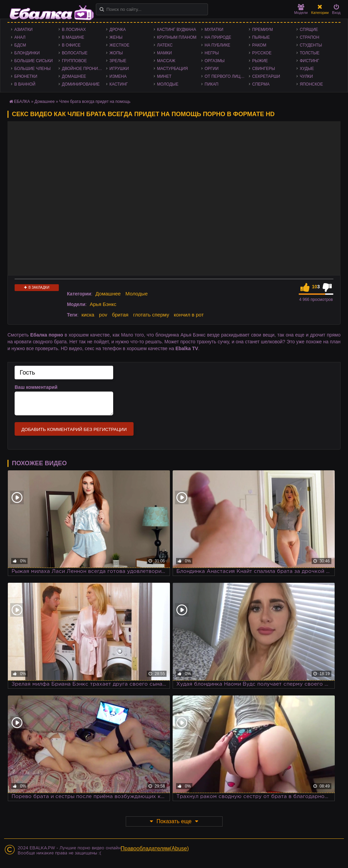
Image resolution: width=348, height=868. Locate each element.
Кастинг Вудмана (177, 30)
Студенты (311, 45)
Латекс (165, 45)
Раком (259, 45)
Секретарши (266, 76)
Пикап (212, 84)
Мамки (164, 53)
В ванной (25, 84)
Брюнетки (26, 76)
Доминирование (81, 84)
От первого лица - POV (227, 76)
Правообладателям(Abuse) (155, 848)
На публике (217, 45)
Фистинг (309, 61)
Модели (301, 9)
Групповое (74, 61)
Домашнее (74, 76)
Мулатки (214, 30)
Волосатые (75, 53)
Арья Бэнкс (103, 304)
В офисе (71, 45)
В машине (73, 37)
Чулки (306, 76)
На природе (218, 37)
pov (103, 315)
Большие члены (32, 69)
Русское (262, 53)
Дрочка (118, 30)
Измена (118, 76)
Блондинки (27, 53)
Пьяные (261, 37)
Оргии (212, 69)
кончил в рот (189, 315)
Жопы (116, 53)
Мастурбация (172, 69)
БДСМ (20, 45)
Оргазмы (215, 61)
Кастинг (119, 84)
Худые (307, 69)
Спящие (309, 30)
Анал (20, 37)
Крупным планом (177, 37)
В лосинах (74, 30)
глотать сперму (151, 315)
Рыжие (260, 61)
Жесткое (119, 45)
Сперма (261, 84)
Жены (116, 37)
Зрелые (118, 61)
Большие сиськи (33, 61)
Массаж (166, 61)
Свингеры (264, 69)
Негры (212, 53)
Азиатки (23, 30)
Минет (164, 76)
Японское (311, 84)
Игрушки (119, 69)
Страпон (309, 37)
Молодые (168, 84)
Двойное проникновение (84, 69)
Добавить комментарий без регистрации (74, 429)
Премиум (263, 30)
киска (88, 315)
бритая (120, 315)
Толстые (310, 53)
